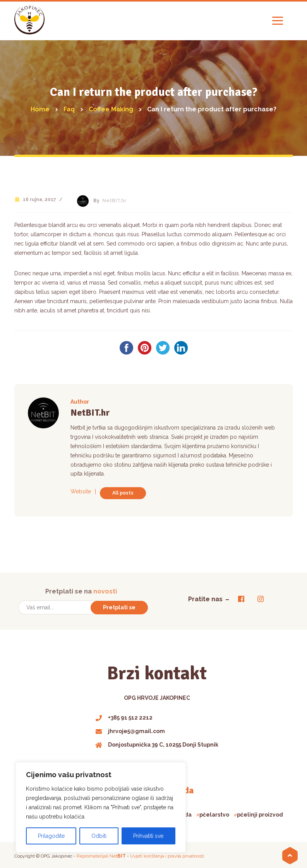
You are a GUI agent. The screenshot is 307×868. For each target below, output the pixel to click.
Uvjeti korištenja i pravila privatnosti (167, 856)
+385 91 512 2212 (124, 717)
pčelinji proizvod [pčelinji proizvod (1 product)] (260, 814)
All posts (123, 493)
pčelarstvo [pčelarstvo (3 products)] (214, 814)
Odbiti (99, 836)
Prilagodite (51, 836)
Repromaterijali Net (101, 856)
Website (81, 491)
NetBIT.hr (114, 201)
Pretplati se (119, 607)
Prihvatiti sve (148, 836)
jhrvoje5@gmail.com (130, 730)
